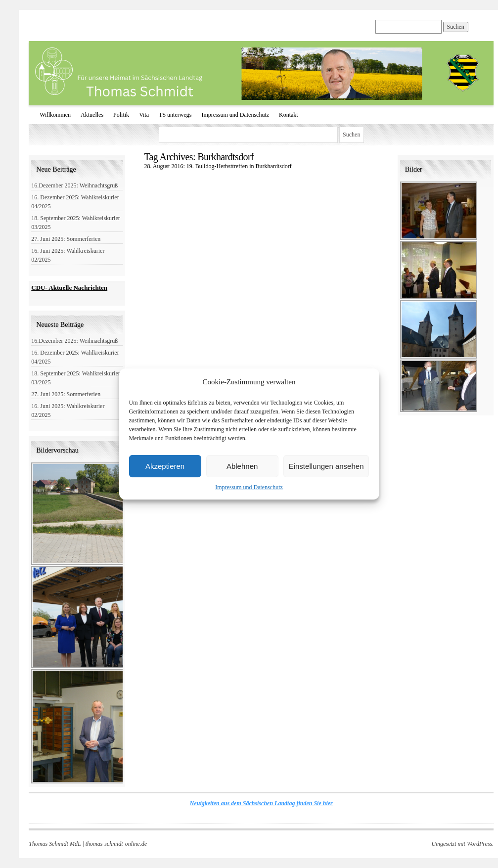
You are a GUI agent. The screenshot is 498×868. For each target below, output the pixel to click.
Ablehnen (242, 466)
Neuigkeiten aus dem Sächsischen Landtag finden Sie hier (261, 803)
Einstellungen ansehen (326, 466)
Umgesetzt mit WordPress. (463, 844)
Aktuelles (92, 115)
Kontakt (289, 115)
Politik (121, 115)
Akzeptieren (165, 466)
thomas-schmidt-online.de (116, 844)
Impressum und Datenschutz (249, 487)
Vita (144, 115)
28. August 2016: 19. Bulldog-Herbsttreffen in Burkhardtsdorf (218, 166)
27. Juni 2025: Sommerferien (66, 239)
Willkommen (55, 115)
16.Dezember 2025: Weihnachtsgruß (74, 185)
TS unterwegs (175, 115)
